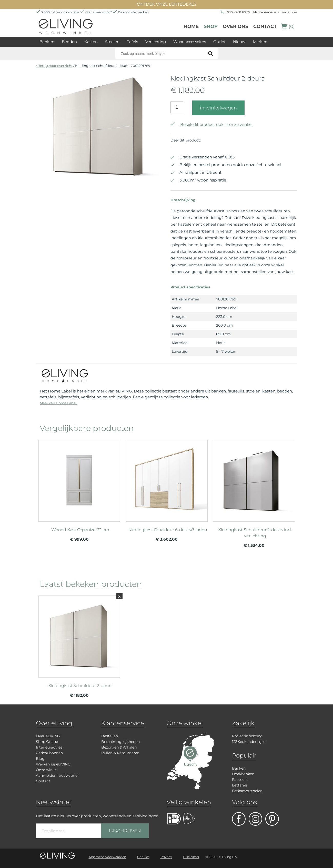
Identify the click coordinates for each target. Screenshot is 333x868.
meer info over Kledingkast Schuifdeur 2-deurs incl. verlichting (254, 478)
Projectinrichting (247, 736)
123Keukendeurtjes (249, 742)
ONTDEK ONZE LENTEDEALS (167, 4)
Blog (40, 759)
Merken (260, 42)
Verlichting (156, 42)
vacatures (290, 12)
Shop (211, 26)
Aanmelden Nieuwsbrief (57, 775)
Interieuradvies (49, 747)
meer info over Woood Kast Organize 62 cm (79, 478)
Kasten (91, 42)
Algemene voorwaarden (107, 857)
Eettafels (240, 785)
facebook (239, 819)
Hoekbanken (243, 774)
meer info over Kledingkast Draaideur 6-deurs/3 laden (167, 478)
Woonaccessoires (190, 42)
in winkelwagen (218, 108)
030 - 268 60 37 (239, 12)
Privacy (166, 857)
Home (191, 26)
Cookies (143, 857)
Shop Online (47, 742)
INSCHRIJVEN (125, 831)
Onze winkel (47, 770)
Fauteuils (240, 780)
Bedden (69, 42)
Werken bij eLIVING (53, 764)
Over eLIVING (48, 736)
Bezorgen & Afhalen (119, 747)
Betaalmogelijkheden (120, 742)
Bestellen (110, 736)
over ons (235, 26)
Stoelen (112, 42)
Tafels (132, 42)
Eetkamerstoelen (247, 791)
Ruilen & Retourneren (120, 753)
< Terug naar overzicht (54, 66)
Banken (47, 42)
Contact (265, 26)
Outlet (219, 42)
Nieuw (239, 42)
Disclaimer (191, 857)
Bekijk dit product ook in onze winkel (211, 124)
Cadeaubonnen (49, 753)
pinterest (272, 819)
